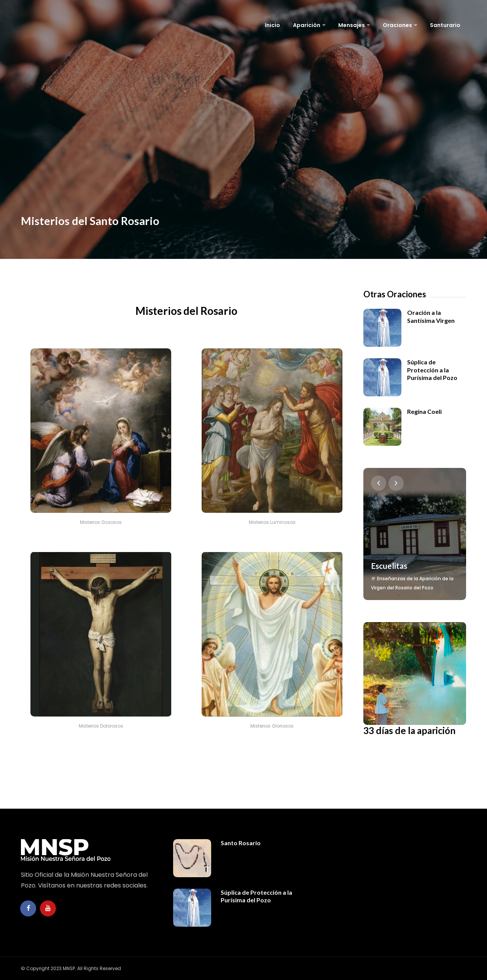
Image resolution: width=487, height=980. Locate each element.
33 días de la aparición (392, 720)
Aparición (307, 25)
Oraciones (397, 25)
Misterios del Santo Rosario (109, 219)
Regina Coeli (424, 411)
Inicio (272, 25)
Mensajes (352, 25)
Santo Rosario (241, 843)
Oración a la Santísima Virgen (431, 316)
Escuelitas (390, 548)
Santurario (445, 25)
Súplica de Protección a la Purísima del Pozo (432, 370)
